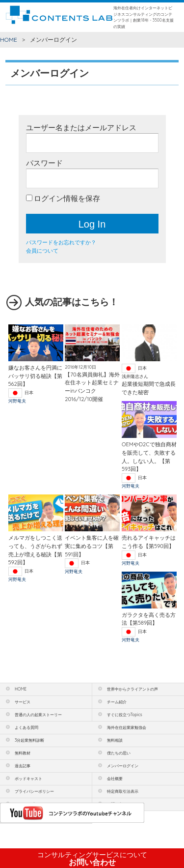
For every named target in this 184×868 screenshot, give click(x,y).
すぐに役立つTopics (125, 715)
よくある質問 (26, 727)
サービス (23, 702)
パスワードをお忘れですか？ (61, 242)
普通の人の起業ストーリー (38, 715)
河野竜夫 (17, 401)
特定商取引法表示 (123, 791)
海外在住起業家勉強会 (127, 727)
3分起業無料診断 (29, 740)
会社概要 (115, 779)
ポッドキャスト (28, 779)
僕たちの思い (119, 753)
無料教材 (23, 753)
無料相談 (115, 740)
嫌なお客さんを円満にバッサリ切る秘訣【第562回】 (35, 376)
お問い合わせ (92, 859)
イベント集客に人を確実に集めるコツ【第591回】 (92, 546)
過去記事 (23, 766)
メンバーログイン (123, 766)
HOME (9, 40)
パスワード (44, 163)
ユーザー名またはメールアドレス (81, 128)
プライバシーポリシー (34, 791)
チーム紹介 (117, 702)
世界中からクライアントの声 (132, 689)
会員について (42, 251)
